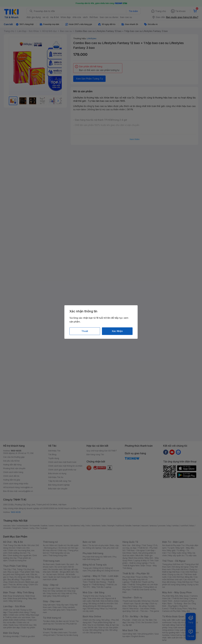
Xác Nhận (117, 331)
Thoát (85, 331)
